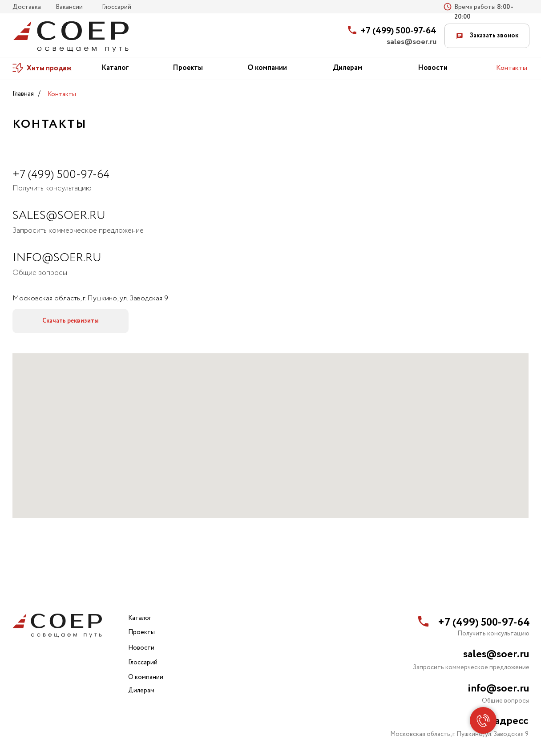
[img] (71, 37)
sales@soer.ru (412, 42)
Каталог (115, 68)
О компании (267, 68)
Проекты (188, 68)
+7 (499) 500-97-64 (399, 31)
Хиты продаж (49, 68)
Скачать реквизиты (71, 321)
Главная (23, 94)
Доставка (27, 7)
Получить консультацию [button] (52, 188)
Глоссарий (117, 7)
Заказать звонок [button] (487, 36)
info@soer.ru (57, 258)
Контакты (512, 68)
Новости (433, 68)
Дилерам (347, 68)
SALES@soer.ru (59, 216)
